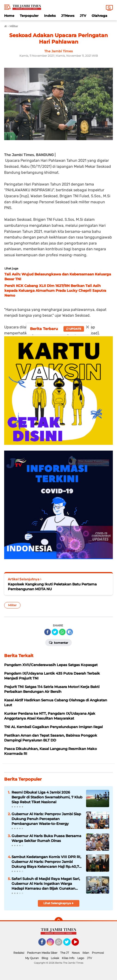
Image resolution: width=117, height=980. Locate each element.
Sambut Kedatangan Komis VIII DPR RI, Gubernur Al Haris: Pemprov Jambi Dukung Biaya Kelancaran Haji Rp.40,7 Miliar (46, 862)
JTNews (68, 16)
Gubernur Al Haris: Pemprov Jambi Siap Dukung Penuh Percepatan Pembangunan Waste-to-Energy (46, 819)
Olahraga (99, 16)
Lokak (55, 958)
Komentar (58, 642)
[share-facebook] (48, 632)
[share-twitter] (55, 632)
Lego (81, 958)
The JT (65, 953)
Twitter (69, 944)
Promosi (98, 953)
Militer (12, 605)
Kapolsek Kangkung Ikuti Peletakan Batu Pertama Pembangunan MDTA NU (52, 587)
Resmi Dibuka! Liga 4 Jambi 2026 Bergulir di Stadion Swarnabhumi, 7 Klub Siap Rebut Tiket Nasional (47, 797)
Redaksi (19, 953)
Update (74, 329)
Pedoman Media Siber (42, 953)
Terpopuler (29, 16)
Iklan (86, 953)
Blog (45, 958)
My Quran (32, 958)
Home (9, 16)
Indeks (50, 16)
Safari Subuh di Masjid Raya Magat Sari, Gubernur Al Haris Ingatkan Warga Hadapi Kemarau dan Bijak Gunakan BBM (46, 884)
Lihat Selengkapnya (58, 903)
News (76, 953)
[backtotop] (59, 921)
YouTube (78, 944)
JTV (83, 16)
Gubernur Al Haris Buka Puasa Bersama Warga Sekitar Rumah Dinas (46, 838)
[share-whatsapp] (62, 632)
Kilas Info (68, 958)
